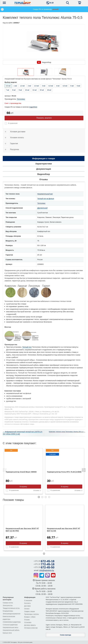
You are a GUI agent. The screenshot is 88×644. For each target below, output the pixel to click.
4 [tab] (49, 497)
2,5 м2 (37, 86)
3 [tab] (46, 497)
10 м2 (27, 90)
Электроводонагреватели (12, 614)
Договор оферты (30, 625)
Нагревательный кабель (11, 630)
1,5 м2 (22, 86)
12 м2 (35, 90)
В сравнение (13, 123)
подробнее (33, 107)
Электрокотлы (8, 605)
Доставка (27, 606)
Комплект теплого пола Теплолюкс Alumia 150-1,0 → (67, 432)
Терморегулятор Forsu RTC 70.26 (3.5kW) (64, 472)
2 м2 (30, 86)
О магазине (28, 600)
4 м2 (58, 86)
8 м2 (14, 90)
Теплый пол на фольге (46, 199)
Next (84, 470)
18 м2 (49, 90)
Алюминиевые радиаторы (12, 622)
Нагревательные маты (10, 627)
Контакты (27, 603)
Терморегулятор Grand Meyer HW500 (21, 472)
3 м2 (44, 86)
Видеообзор (44, 62)
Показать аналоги (44, 118)
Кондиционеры (8, 611)
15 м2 (42, 90)
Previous (4, 470)
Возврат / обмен (30, 617)
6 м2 (78, 86)
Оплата (27, 609)
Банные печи (7, 633)
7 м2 (8, 90)
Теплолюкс (21, 99)
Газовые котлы (8, 603)
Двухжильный (42, 208)
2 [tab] (42, 497)
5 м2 (72, 86)
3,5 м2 (51, 86)
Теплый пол (27, 347)
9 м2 (20, 90)
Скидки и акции (30, 611)
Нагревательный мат (45, 194)
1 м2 (15, 86)
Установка (28, 622)
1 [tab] (39, 497)
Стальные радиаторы (10, 625)
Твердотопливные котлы (11, 608)
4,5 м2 (65, 86)
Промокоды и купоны (32, 614)
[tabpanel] (23, 471)
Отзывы (27, 620)
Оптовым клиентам (31, 628)
